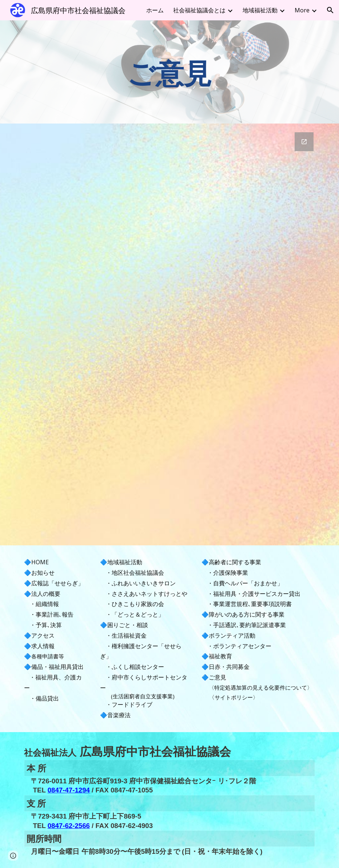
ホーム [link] (155, 10)
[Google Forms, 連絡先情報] (169, 334)
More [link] (302, 10)
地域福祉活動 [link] (260, 10)
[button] (330, 10)
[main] (169, 72)
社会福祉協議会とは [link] (199, 10)
